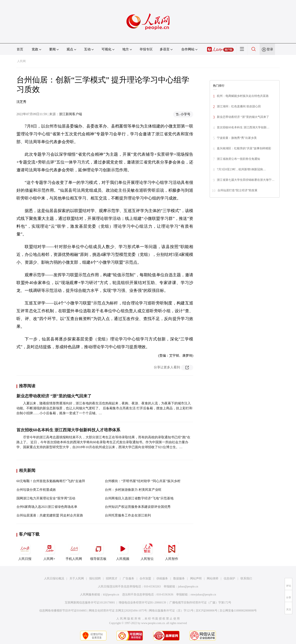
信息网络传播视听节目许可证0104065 (63, 611)
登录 (270, 49)
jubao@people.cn (188, 587)
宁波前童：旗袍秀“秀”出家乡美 (237, 138)
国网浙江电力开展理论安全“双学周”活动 (46, 498)
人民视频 (123, 551)
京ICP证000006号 (207, 611)
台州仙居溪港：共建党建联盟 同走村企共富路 (50, 515)
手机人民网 (74, 551)
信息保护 (229, 578)
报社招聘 (95, 578)
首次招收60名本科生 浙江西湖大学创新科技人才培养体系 (68, 430)
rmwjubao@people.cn (203, 595)
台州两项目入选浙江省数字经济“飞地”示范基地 (139, 498)
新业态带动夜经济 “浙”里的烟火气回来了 (54, 396)
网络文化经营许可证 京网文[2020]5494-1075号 (118, 611)
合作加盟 (145, 578)
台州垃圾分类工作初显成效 (36, 490)
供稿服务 (162, 578)
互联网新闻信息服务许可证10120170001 (90, 603)
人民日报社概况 (54, 578)
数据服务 (179, 578)
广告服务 (128, 578)
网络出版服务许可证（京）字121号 (171, 611)
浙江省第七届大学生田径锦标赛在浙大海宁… (246, 180)
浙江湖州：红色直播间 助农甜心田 (239, 106)
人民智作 (172, 551)
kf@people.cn (111, 595)
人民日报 (25, 551)
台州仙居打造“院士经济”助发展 (237, 190)
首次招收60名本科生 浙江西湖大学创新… (243, 127)
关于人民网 (77, 578)
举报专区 (146, 49)
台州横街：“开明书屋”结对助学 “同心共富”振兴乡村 (143, 481)
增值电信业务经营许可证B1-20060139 (142, 603)
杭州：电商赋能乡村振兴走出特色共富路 (243, 96)
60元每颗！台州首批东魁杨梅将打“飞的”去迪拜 (51, 481)
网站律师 (213, 578)
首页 (20, 49)
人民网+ (49, 551)
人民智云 (147, 551)
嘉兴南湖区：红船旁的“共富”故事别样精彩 (244, 148)
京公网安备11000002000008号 (238, 611)
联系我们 (246, 578)
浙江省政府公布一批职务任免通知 (238, 159)
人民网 (21, 61)
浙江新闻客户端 (71, 114)
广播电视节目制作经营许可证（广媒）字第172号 (200, 603)
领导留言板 (98, 551)
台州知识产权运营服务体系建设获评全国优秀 (138, 507)
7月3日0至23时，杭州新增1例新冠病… (241, 169)
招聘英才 (112, 578)
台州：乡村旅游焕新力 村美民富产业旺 (133, 490)
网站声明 (196, 578)
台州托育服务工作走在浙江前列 (128, 515)
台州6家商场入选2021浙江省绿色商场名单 (47, 507)
